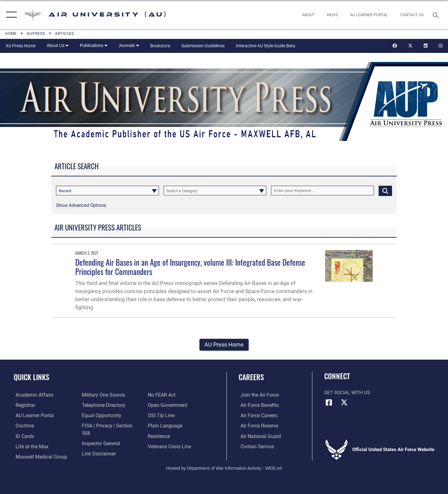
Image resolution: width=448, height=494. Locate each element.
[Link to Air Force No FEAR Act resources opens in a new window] (95, 456)
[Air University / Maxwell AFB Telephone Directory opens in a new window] (102, 405)
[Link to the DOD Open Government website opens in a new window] (167, 395)
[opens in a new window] (369, 15)
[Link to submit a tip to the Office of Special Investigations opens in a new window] (161, 405)
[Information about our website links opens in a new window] (97, 446)
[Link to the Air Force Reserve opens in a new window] (257, 426)
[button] (10, 15)
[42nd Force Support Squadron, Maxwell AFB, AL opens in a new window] (29, 446)
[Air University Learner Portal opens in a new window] (32, 416)
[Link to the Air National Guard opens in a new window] (258, 436)
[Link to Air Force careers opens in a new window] (257, 416)
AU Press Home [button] (224, 345)
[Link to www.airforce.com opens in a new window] (257, 395)
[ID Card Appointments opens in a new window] (23, 436)
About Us (58, 45)
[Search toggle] (437, 15)
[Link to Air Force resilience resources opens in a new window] (159, 426)
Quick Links (31, 377)
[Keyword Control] (322, 191)
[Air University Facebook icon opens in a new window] (329, 403)
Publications (93, 45)
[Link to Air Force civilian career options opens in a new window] (254, 446)
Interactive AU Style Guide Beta (266, 46)
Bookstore (160, 46)
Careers (251, 377)
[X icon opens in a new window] (344, 403)
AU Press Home (21, 46)
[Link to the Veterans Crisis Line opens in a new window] (169, 436)
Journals (129, 45)
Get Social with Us (347, 393)
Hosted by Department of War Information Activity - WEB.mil (224, 468)
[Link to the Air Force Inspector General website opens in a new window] (100, 436)
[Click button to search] (385, 191)
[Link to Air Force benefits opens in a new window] (257, 405)
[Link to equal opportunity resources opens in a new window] (100, 416)
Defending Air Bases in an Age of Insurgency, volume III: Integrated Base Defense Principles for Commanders (190, 267)
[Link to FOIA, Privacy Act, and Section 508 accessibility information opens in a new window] (110, 426)
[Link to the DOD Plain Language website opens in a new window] (164, 416)
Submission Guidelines (203, 46)
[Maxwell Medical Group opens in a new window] (38, 456)
